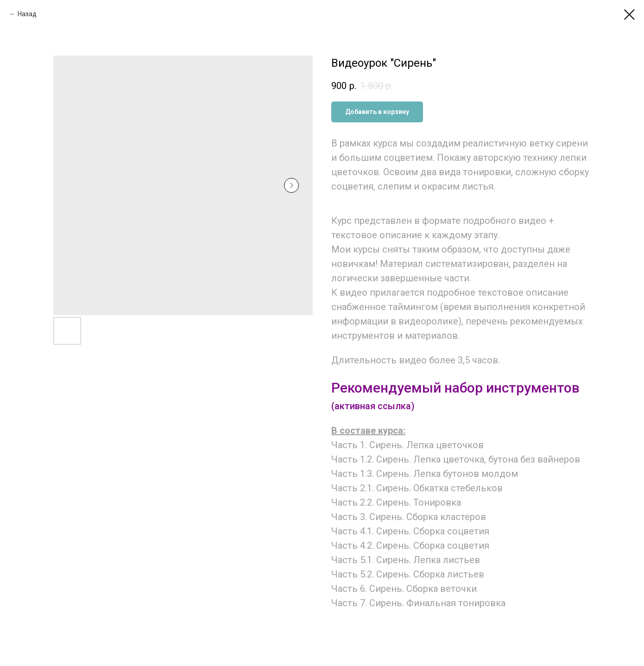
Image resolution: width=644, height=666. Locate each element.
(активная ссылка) (373, 406)
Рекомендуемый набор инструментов (455, 388)
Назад (27, 14)
